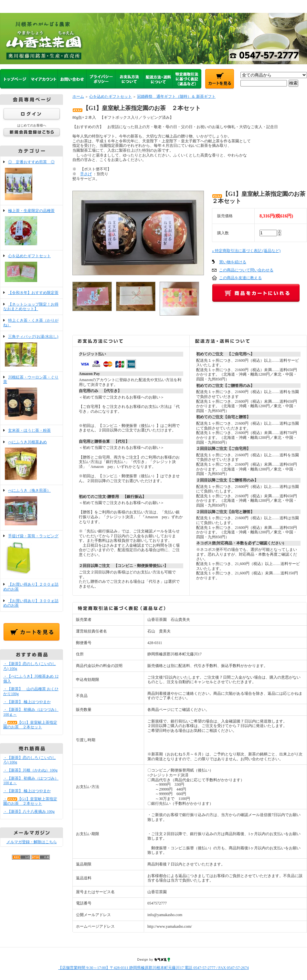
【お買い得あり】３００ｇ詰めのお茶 (31, 603)
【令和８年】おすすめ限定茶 (33, 293)
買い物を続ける (233, 262)
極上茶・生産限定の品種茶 (32, 228)
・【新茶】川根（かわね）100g (30, 770)
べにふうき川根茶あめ (32, 461)
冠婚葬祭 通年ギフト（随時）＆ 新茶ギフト (176, 96)
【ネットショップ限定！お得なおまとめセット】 (31, 307)
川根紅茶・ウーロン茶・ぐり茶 (32, 398)
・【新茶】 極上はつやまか (27, 702)
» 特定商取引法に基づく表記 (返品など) (246, 251)
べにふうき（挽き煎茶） (32, 508)
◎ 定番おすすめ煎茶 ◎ (32, 181)
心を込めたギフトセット (32, 269)
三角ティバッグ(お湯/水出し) (32, 351)
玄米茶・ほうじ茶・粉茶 (29, 430)
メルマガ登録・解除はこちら (32, 842)
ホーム (78, 96)
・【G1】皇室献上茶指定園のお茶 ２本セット (30, 725)
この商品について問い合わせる (246, 270)
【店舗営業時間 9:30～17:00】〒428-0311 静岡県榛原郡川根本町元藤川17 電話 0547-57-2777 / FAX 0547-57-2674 (153, 968)
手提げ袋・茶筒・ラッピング (32, 555)
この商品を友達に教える (240, 278)
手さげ (86, 174)
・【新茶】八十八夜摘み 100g (29, 812)
